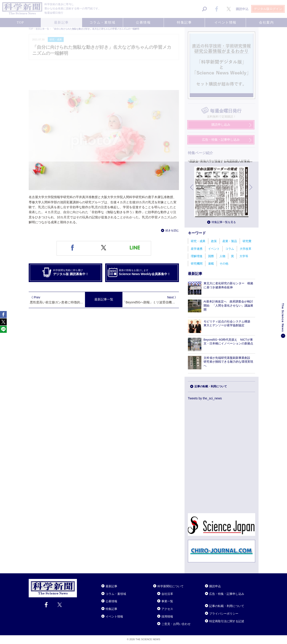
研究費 (247, 241)
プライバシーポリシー (224, 614)
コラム (230, 249)
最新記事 (111, 586)
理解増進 (197, 256)
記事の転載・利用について (211, 386)
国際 (211, 256)
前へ (192, 191)
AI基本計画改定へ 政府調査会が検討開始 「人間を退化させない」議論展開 (228, 306)
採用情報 (167, 617)
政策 (214, 241)
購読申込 (215, 586)
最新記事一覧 (104, 299)
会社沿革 (167, 594)
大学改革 (246, 249)
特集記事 (111, 609)
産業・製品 (230, 241)
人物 (222, 256)
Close (81, 581)
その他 (224, 264)
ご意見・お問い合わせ (176, 624)
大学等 (244, 256)
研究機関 (197, 264)
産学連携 (197, 249)
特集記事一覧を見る (224, 222)
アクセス (167, 609)
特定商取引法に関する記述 (227, 621)
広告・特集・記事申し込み (227, 594)
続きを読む (172, 230)
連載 (211, 264)
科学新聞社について (171, 586)
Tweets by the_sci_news (205, 398)
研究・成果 (198, 241)
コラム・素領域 (116, 594)
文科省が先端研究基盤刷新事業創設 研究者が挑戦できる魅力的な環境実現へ (228, 362)
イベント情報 (114, 617)
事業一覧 (167, 601)
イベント (214, 249)
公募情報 (111, 601)
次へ (251, 191)
